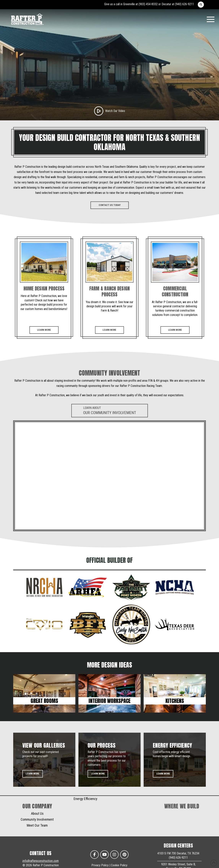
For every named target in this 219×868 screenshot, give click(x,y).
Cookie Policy (119, 865)
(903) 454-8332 (148, 4)
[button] (201, 5)
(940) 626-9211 (184, 4)
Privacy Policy (100, 865)
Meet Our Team (37, 825)
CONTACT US (41, 853)
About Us (37, 813)
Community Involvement (37, 819)
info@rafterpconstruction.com (41, 861)
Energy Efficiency (85, 799)
